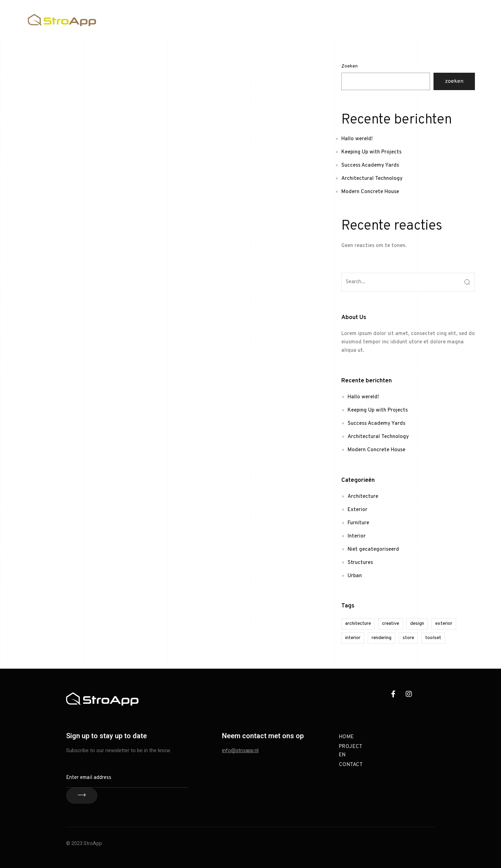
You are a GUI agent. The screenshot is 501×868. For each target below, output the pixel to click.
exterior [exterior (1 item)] (444, 624)
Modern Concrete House (370, 192)
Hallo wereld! (357, 139)
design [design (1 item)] (417, 624)
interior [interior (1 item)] (353, 638)
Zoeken (349, 66)
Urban (355, 576)
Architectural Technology (372, 179)
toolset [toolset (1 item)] (433, 638)
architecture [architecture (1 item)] (358, 624)
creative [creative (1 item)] (391, 624)
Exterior (357, 510)
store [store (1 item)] (408, 638)
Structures (360, 563)
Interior (357, 536)
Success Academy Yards (370, 165)
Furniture (358, 523)
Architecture (363, 497)
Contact (463, 20)
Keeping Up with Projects (371, 152)
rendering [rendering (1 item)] (381, 638)
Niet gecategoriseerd (373, 550)
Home (396, 20)
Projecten (428, 20)
